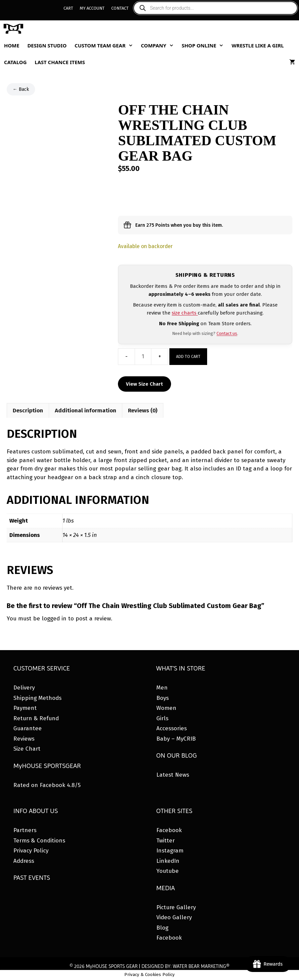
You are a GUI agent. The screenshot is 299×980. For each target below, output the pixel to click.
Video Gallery (174, 917)
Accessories (172, 728)
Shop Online (205, 45)
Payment (25, 708)
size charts (185, 313)
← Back (21, 89)
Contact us (227, 333)
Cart (68, 8)
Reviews (24, 739)
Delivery (24, 688)
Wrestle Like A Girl (258, 45)
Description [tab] (28, 411)
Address (24, 861)
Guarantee (28, 728)
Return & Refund (36, 718)
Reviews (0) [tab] (143, 411)
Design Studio (47, 45)
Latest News (173, 775)
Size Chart (27, 749)
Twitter (166, 841)
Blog (162, 928)
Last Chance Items (60, 62)
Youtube (168, 871)
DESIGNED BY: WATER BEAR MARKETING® (185, 966)
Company (159, 45)
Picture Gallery (176, 907)
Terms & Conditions (39, 841)
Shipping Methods (37, 698)
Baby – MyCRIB (176, 739)
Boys (163, 698)
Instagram (170, 851)
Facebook (169, 830)
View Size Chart (144, 384)
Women (166, 708)
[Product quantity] (143, 357)
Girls (162, 718)
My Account (92, 8)
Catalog (15, 62)
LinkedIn (168, 861)
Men (162, 688)
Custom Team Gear (106, 45)
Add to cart (188, 357)
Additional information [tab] (86, 411)
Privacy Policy (31, 851)
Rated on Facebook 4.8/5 (47, 785)
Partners (25, 830)
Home (12, 45)
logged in (54, 619)
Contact (120, 8)
